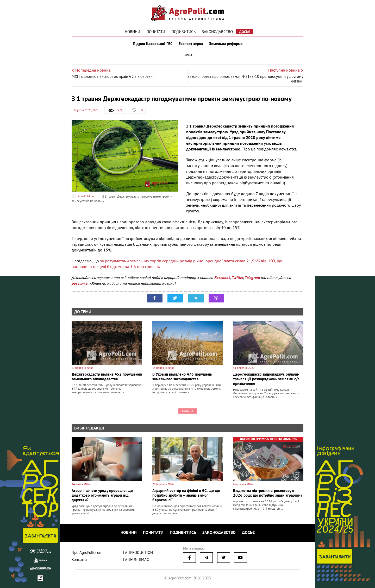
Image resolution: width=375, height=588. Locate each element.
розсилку (80, 283)
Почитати (156, 32)
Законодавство (217, 32)
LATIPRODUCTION (138, 552)
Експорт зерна (191, 44)
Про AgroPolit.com (87, 552)
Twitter (238, 277)
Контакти (79, 559)
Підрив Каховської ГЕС (153, 44)
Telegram (252, 277)
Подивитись (183, 32)
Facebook (222, 277)
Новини (132, 32)
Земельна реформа (226, 44)
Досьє (245, 32)
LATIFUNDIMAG (136, 559)
